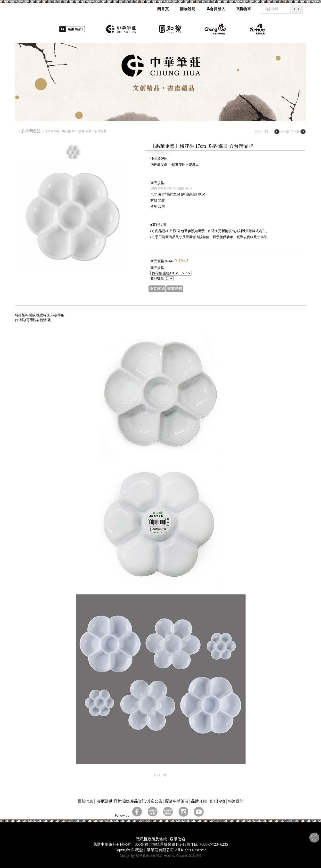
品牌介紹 (199, 801)
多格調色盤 (31, 131)
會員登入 (216, 8)
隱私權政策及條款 (151, 839)
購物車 (244, 8)
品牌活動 (121, 801)
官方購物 (217, 801)
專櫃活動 (105, 801)
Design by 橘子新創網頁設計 (142, 856)
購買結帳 (175, 288)
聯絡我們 (236, 801)
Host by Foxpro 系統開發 (183, 856)
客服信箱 (177, 839)
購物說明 (188, 8)
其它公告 (155, 801)
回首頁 (163, 8)
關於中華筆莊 (177, 801)
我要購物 (157, 288)
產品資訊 (138, 801)
